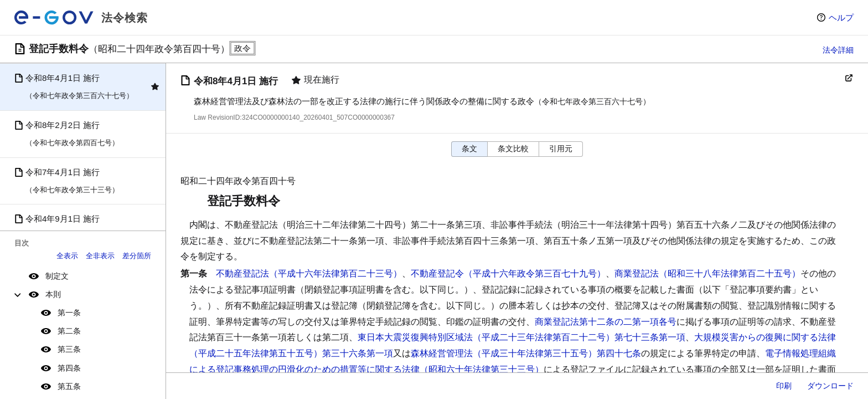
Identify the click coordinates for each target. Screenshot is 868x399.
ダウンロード (830, 386)
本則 (53, 294)
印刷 (784, 386)
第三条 (69, 349)
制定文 (57, 276)
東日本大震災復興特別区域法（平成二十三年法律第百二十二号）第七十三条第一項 (521, 337)
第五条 (69, 386)
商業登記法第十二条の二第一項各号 (606, 322)
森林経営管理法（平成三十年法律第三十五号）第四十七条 (526, 353)
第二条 (69, 331)
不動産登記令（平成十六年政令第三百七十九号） (508, 273)
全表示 (67, 256)
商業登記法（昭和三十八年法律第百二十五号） (707, 273)
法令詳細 (838, 50)
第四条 (69, 368)
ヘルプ (841, 17)
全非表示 (100, 256)
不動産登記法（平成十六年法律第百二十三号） (309, 273)
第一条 (69, 313)
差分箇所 (137, 256)
